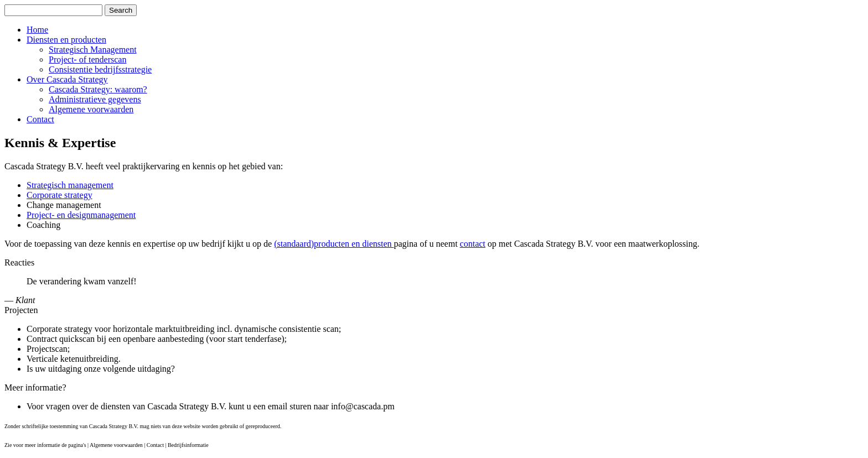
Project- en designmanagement (81, 215)
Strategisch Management (93, 50)
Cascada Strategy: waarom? (98, 89)
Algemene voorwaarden (91, 109)
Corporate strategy (60, 195)
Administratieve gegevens (95, 99)
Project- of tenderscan (87, 59)
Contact (40, 119)
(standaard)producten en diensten (334, 244)
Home (37, 30)
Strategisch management (70, 185)
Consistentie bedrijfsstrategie (100, 69)
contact (473, 244)
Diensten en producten (66, 40)
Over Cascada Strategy (67, 79)
